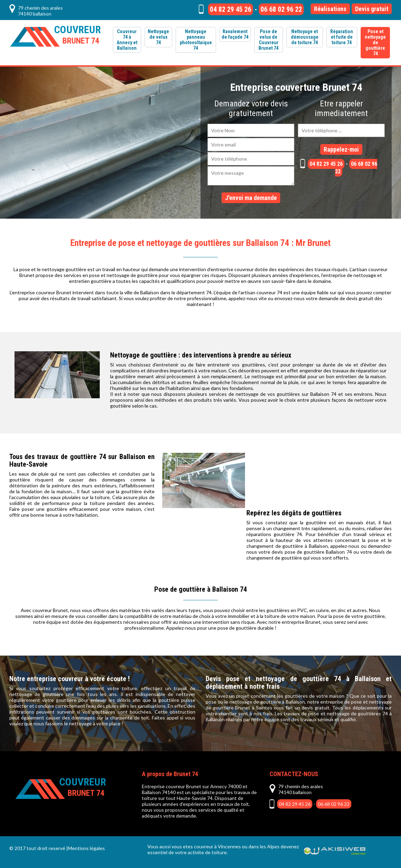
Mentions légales (86, 848)
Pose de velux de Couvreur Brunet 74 (268, 40)
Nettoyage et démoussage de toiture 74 (305, 37)
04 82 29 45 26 (231, 9)
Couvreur (77, 35)
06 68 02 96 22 (281, 9)
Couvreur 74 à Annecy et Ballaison (127, 40)
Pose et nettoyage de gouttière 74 (375, 42)
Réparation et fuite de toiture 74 (342, 37)
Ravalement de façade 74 (235, 34)
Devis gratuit (372, 9)
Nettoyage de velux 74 (158, 37)
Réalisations (330, 9)
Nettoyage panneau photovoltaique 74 (196, 40)
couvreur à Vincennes (217, 846)
